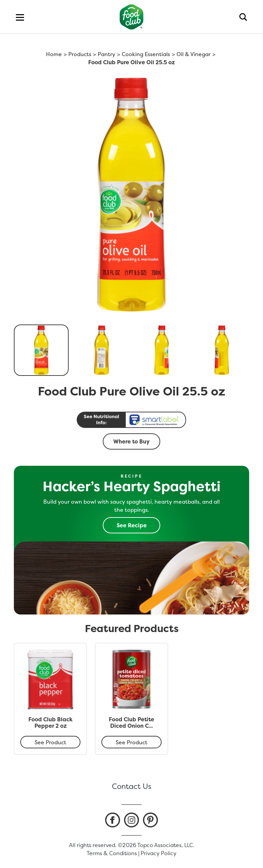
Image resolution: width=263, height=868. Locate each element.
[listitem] (113, 820)
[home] (132, 17)
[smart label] (131, 420)
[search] (243, 17)
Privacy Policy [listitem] (159, 853)
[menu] (20, 17)
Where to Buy (131, 441)
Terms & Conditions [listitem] (112, 853)
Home (54, 54)
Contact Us (132, 786)
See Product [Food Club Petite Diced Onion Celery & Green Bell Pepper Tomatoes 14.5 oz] (131, 742)
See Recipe (132, 525)
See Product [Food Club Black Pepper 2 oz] (50, 742)
